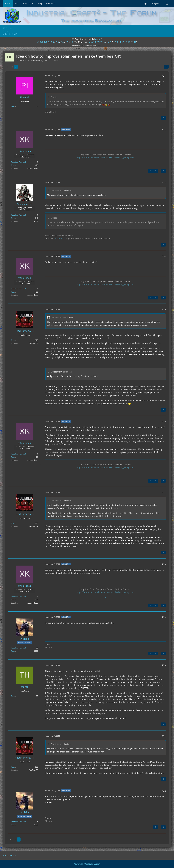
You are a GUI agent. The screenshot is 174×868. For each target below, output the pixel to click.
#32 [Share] (164, 791)
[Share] (166, 67)
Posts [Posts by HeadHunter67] (13, 340)
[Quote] (163, 118)
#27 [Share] (164, 492)
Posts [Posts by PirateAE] (13, 107)
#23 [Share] (164, 182)
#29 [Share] (164, 617)
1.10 (122, 42)
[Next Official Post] (156, 171)
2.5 (57, 42)
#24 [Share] (164, 256)
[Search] (167, 3)
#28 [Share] (164, 564)
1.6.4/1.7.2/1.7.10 (96, 42)
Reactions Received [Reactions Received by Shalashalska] (18, 215)
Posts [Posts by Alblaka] (13, 651)
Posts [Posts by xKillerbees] (13, 165)
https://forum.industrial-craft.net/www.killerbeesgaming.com (105, 158)
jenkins (98, 39)
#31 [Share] (164, 736)
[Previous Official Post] (151, 171)
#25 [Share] (164, 309)
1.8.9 (109, 42)
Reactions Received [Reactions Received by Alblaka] (18, 648)
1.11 (128, 42)
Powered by (87, 864)
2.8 (72, 42)
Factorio (59, 239)
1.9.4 (116, 42)
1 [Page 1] (12, 67)
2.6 (62, 42)
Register (156, 3)
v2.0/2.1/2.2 (43, 42)
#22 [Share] (164, 130)
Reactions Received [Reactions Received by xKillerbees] (18, 162)
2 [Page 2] (16, 67)
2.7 (67, 42)
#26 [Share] (164, 421)
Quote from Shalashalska (63, 317)
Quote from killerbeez (61, 190)
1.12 (134, 42)
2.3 (52, 42)
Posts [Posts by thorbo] (13, 696)
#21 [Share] (164, 76)
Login (146, 3)
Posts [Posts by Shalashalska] (13, 218)
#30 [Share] (164, 665)
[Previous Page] (8, 67)
